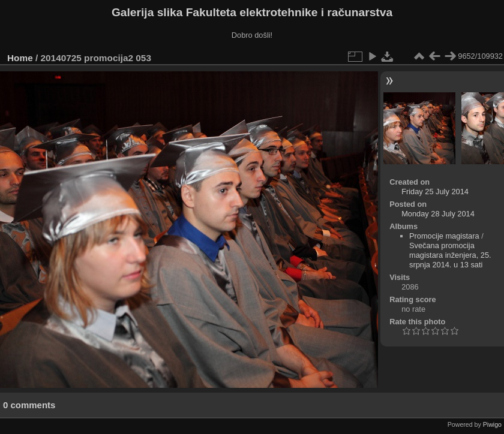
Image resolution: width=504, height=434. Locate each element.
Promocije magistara (444, 236)
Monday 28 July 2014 (438, 214)
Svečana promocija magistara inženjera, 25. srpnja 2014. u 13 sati (450, 255)
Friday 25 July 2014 (435, 192)
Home (20, 58)
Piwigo (492, 424)
